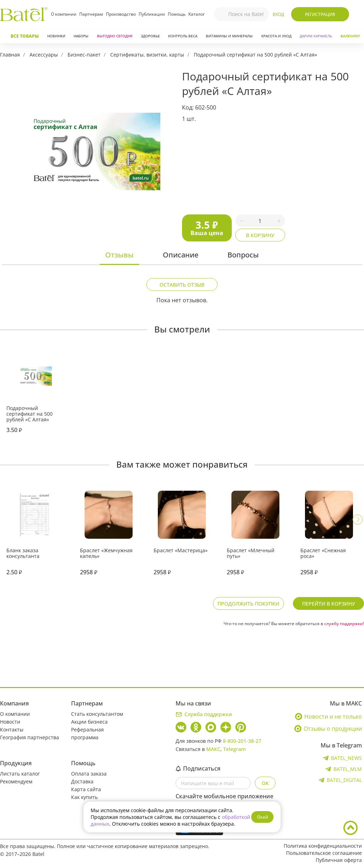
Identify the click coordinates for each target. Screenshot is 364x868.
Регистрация (320, 14)
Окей (263, 817)
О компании (64, 14)
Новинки (56, 36)
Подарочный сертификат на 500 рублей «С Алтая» (255, 55)
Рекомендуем (16, 781)
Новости (10, 722)
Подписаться (198, 768)
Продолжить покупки (248, 604)
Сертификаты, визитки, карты (147, 55)
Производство (121, 14)
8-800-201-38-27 (242, 741)
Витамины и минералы (229, 36)
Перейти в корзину (329, 604)
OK (265, 783)
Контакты (12, 729)
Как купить (84, 797)
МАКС (213, 749)
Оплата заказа (89, 774)
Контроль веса (183, 36)
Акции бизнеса (89, 722)
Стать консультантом (97, 714)
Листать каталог (20, 774)
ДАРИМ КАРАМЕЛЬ (316, 36)
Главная (10, 55)
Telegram (234, 749)
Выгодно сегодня (115, 36)
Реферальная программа (87, 733)
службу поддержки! (344, 624)
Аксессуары (44, 55)
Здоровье (150, 36)
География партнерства (30, 737)
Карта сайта (86, 789)
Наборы (81, 36)
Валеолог (350, 36)
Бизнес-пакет (84, 55)
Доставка (82, 781)
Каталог (197, 14)
